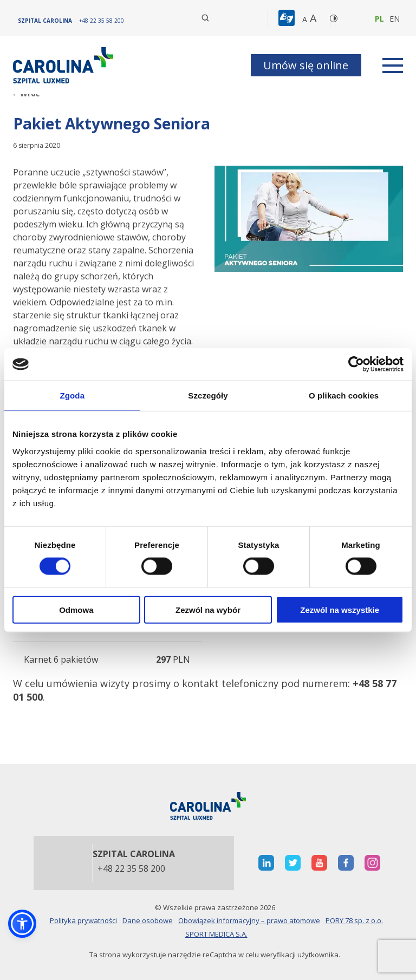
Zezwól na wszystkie (340, 609)
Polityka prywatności (83, 920)
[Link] (64, 65)
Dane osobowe (148, 920)
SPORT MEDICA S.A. (216, 934)
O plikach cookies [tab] (344, 396)
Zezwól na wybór (208, 609)
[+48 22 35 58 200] (102, 21)
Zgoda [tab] (73, 396)
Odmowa (76, 609)
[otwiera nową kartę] (266, 863)
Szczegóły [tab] (208, 396)
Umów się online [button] (306, 65)
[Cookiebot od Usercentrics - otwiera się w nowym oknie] (356, 364)
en (395, 19)
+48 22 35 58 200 (131, 869)
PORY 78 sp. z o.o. (354, 920)
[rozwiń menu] (393, 66)
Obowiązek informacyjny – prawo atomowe (249, 920)
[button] (288, 18)
